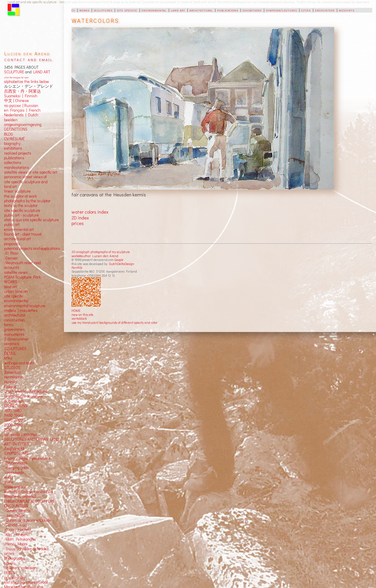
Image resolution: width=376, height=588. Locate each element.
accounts (347, 10)
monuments (14, 334)
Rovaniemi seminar (20, 496)
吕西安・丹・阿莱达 (22, 91)
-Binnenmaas (16, 463)
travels (10, 563)
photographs (15, 558)
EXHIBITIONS (16, 406)
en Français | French (22, 110)
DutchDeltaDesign (122, 264)
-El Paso (11, 253)
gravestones (14, 329)
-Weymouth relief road (22, 263)
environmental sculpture (25, 306)
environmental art (19, 229)
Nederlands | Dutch (21, 115)
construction (14, 320)
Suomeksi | (14, 96)
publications (228, 10)
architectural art (18, 239)
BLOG (9, 134)
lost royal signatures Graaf (26, 582)
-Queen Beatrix (17, 511)
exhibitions (252, 10)
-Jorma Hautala (18, 530)
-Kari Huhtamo (17, 535)
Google (119, 260)
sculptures (103, 10)
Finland (10, 387)
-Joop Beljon (15, 516)
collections (13, 162)
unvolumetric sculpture (23, 396)
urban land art (16, 291)
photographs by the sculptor (27, 201)
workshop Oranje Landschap (28, 492)
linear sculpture (17, 191)
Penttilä (77, 268)
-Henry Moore (16, 544)
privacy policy (15, 577)
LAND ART (41, 72)
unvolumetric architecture (26, 391)
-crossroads (14, 473)
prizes (9, 554)
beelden (11, 120)
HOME (76, 311)
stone (9, 482)
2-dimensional (16, 339)
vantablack (79, 318)
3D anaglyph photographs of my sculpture (101, 252)
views (23, 272)
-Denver (11, 258)
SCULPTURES (15, 349)
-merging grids (16, 468)
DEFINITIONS (16, 129)
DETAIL (10, 353)
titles (8, 358)
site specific (127, 10)
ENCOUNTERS (16, 506)
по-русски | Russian (21, 106)
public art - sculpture (21, 215)
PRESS (10, 573)
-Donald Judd (15, 525)
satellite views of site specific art (31, 172)
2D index (80, 218)
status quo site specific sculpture (32, 220)
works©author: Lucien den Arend (95, 256)
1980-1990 (13, 415)
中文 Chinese (16, 101)
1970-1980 (13, 411)
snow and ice (15, 487)
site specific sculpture (22, 210)
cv (73, 10)
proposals (12, 244)
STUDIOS (12, 368)
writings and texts (19, 363)
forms (9, 325)
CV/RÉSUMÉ (14, 139)
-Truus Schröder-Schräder (26, 549)
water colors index (90, 212)
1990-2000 (14, 420)
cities (306, 10)
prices (78, 223)
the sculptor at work (20, 196)
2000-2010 (13, 425)
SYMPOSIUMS (16, 453)
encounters (325, 10)
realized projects (18, 153)
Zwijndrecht (14, 449)
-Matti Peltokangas (20, 539)
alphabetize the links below (27, 82)
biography (12, 143)
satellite (11, 272)
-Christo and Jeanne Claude (28, 520)
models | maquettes (21, 310)
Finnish (30, 96)
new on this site (82, 315)
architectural (201, 10)
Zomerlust (13, 372)
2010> (9, 430)
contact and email (28, 59)
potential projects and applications (32, 248)
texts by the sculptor (21, 205)
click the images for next (16, 77)
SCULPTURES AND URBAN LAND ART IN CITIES (32, 442)
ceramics (12, 344)
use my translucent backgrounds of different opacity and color (114, 322)
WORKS (11, 282)
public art (12, 224)
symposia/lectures (281, 10)
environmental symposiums (27, 458)
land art (178, 10)
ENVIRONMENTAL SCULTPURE (29, 501)
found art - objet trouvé (23, 234)
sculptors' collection (20, 568)
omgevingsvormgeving (23, 124)
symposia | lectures (21, 434)
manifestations (17, 167)
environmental (154, 10)
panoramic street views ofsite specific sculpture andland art (26, 182)
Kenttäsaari (14, 377)
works (84, 10)
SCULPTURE (14, 72)
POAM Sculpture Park (22, 277)
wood (8, 477)
